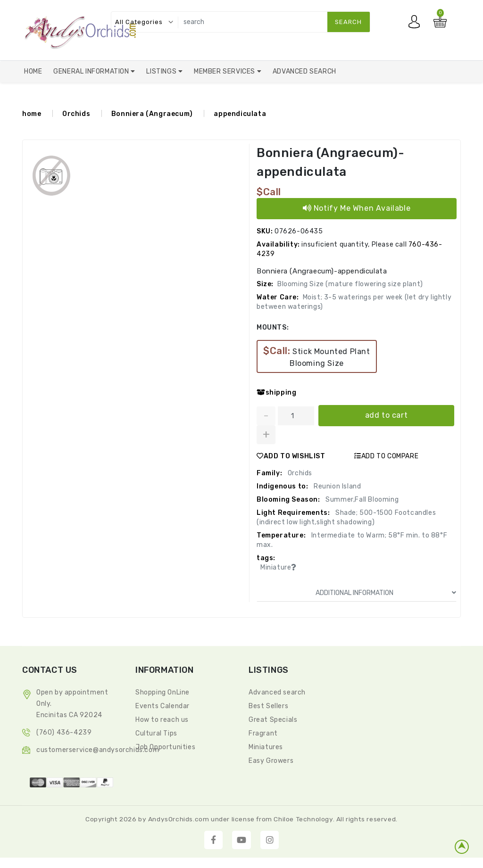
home (32, 114)
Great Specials (273, 720)
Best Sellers (268, 706)
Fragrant (263, 733)
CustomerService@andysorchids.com (98, 750)
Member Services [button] (225, 71)
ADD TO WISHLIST (291, 456)
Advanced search (277, 692)
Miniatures (266, 747)
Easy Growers (271, 761)
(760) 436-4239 (64, 732)
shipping (276, 393)
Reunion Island (336, 486)
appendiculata (240, 114)
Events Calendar (162, 706)
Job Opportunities (165, 747)
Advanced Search (304, 71)
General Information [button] (92, 71)
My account (416, 24)
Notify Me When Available (357, 208)
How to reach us (162, 720)
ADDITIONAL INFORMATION (386, 593)
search (348, 22)
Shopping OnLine (162, 692)
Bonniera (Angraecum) (152, 114)
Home (33, 71)
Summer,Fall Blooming (362, 500)
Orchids (76, 114)
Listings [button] (162, 71)
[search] (272, 22)
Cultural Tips (156, 733)
